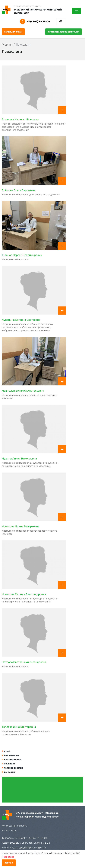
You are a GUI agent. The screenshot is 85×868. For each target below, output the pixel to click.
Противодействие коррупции (64, 32)
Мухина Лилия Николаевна (19, 459)
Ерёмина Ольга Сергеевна (19, 190)
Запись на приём (13, 32)
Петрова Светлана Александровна (24, 662)
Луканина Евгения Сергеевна (21, 320)
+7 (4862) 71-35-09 (38, 22)
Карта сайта (9, 830)
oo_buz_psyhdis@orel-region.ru (28, 848)
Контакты (9, 772)
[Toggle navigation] (76, 11)
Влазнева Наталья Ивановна (20, 119)
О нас (7, 751)
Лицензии (9, 764)
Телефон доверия (13, 768)
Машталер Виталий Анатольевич (23, 391)
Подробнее (8, 857)
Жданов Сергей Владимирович (22, 255)
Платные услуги (13, 760)
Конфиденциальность (14, 826)
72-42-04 (42, 838)
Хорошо (9, 863)
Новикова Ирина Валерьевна (21, 526)
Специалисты (11, 755)
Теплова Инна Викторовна (19, 727)
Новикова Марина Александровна (24, 594)
